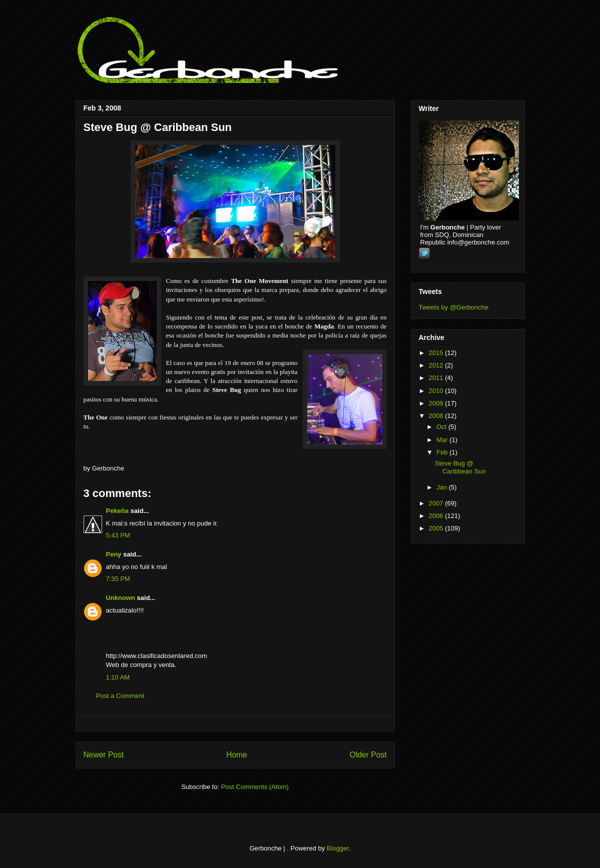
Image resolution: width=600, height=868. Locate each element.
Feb (443, 452)
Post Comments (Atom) (255, 787)
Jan (443, 487)
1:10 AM (118, 677)
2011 (437, 378)
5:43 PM (118, 535)
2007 (437, 503)
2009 (437, 403)
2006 (437, 516)
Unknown (121, 598)
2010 (437, 391)
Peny (114, 554)
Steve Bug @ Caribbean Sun (158, 127)
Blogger (338, 848)
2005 (437, 528)
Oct (442, 427)
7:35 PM (118, 579)
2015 (437, 353)
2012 (437, 365)
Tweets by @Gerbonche (454, 307)
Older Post (368, 755)
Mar (443, 440)
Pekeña (118, 511)
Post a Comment (120, 696)
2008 (437, 416)
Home (237, 755)
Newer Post (104, 755)
